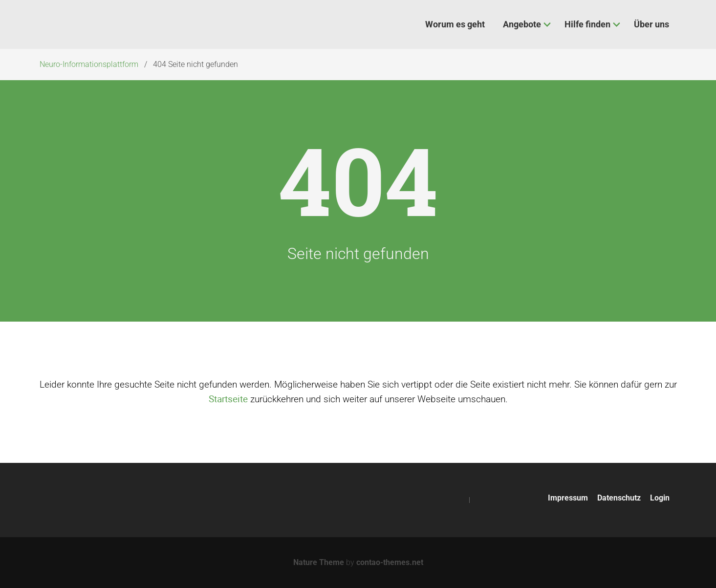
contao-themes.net (390, 562)
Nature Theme (319, 562)
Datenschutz (619, 498)
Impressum (568, 498)
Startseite (228, 399)
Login (660, 498)
